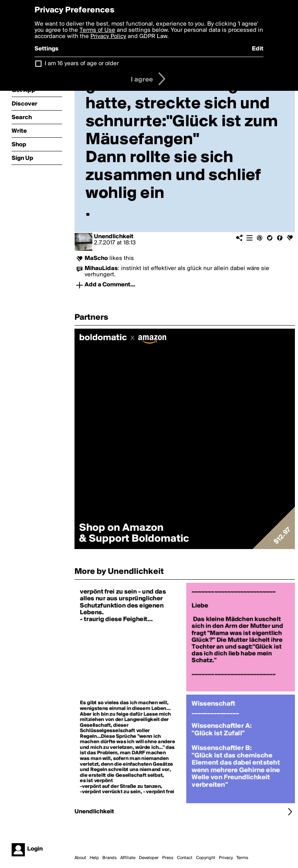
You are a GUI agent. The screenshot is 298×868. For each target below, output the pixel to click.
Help (94, 858)
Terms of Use (97, 30)
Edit (258, 49)
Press (168, 858)
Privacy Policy (108, 36)
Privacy (226, 858)
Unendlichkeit (114, 237)
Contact (185, 858)
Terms (242, 858)
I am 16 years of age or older (82, 64)
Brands (110, 858)
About (80, 858)
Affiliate (128, 858)
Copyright (206, 858)
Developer (149, 858)
